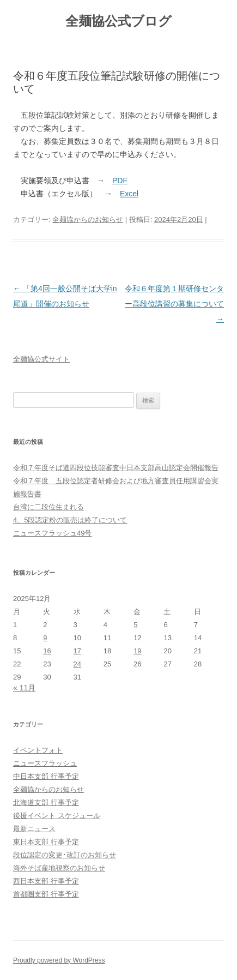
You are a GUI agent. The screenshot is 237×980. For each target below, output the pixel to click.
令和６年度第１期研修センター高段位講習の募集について (174, 304)
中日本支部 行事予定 (46, 776)
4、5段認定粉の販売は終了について (70, 520)
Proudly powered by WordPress (59, 960)
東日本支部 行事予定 (46, 842)
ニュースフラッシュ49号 (52, 533)
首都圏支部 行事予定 (46, 894)
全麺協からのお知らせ (88, 220)
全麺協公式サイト (41, 359)
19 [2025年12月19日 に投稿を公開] (137, 651)
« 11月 (24, 688)
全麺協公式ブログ (118, 21)
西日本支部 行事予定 (46, 881)
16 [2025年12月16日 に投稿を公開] (47, 651)
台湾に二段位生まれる (48, 507)
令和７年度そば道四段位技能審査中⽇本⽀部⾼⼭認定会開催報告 (116, 468)
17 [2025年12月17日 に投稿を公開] (77, 651)
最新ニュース (34, 829)
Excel (129, 194)
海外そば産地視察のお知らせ (59, 868)
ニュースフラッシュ (45, 763)
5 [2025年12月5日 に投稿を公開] (135, 625)
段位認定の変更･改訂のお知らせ (65, 855)
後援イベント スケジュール (57, 816)
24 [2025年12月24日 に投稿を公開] (77, 664)
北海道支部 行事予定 (46, 802)
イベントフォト (38, 750)
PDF (120, 181)
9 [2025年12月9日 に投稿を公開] (45, 638)
